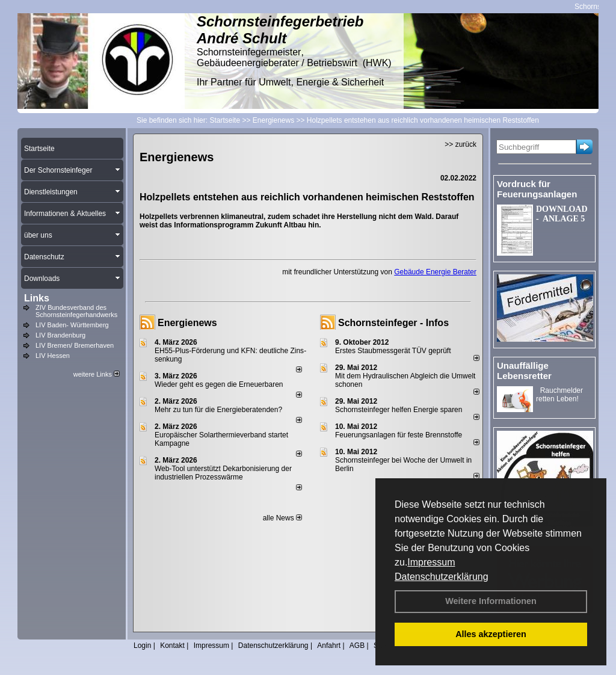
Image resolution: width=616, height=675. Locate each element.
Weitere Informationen (491, 601)
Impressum (431, 562)
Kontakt (172, 646)
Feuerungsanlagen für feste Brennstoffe (399, 435)
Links (37, 298)
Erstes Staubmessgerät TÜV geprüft (393, 351)
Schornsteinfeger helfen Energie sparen (399, 410)
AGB (357, 646)
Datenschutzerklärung (442, 577)
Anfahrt (329, 646)
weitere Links (97, 374)
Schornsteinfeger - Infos (393, 323)
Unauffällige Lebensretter (524, 371)
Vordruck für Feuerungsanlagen (537, 189)
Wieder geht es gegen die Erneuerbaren (219, 384)
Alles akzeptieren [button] (491, 634)
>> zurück (460, 144)
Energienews (187, 323)
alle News (282, 518)
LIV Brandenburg (60, 335)
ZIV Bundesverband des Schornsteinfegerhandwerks (76, 311)
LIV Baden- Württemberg (72, 325)
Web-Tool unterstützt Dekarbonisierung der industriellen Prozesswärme (223, 473)
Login (142, 646)
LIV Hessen (53, 356)
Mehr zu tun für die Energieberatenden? (218, 410)
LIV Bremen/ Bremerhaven (75, 345)
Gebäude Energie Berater (435, 272)
